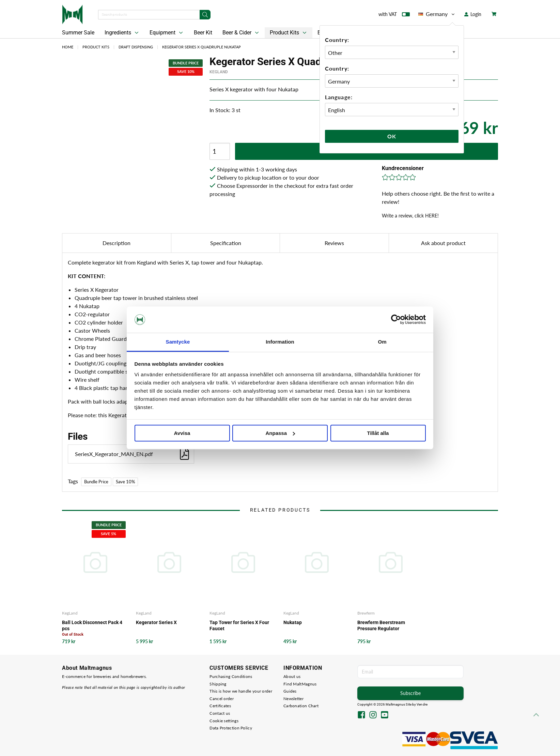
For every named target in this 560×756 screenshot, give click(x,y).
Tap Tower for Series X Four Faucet (239, 625)
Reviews (334, 243)
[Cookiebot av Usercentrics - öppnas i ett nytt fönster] (396, 320)
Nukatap (293, 622)
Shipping (218, 684)
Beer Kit (203, 33)
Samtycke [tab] (178, 342)
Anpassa (280, 433)
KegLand (219, 72)
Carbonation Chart (301, 706)
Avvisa (182, 433)
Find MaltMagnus (300, 684)
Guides (290, 691)
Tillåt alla (378, 433)
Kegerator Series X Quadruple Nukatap (201, 47)
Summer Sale (78, 33)
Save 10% (125, 482)
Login (473, 14)
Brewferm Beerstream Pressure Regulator (381, 625)
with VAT (394, 16)
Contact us (220, 713)
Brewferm (366, 613)
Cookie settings (224, 721)
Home (68, 47)
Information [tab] (280, 342)
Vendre (422, 704)
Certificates (220, 706)
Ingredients (122, 33)
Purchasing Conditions (231, 676)
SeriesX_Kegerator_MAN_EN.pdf (133, 454)
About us (292, 676)
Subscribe (410, 693)
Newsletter (293, 699)
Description (116, 243)
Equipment (167, 33)
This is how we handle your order (241, 691)
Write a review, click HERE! (410, 216)
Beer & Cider (241, 33)
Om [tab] (382, 342)
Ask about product (443, 243)
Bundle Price (96, 482)
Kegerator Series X (156, 622)
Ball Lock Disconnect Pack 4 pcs (92, 625)
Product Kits (289, 33)
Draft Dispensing (136, 47)
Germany (437, 14)
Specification (226, 243)
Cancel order (222, 699)
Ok (392, 136)
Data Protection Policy (231, 728)
